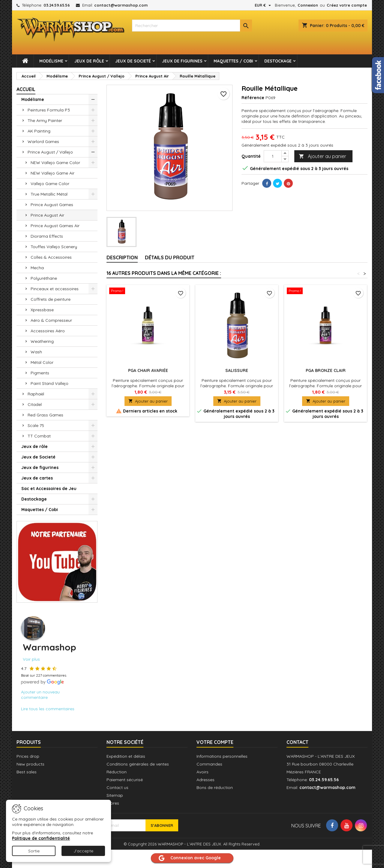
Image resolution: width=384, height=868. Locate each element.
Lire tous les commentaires (48, 709)
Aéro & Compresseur (51, 320)
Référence (253, 98)
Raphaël (36, 394)
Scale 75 (36, 425)
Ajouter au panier (322, 156)
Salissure (237, 370)
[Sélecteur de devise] (264, 5)
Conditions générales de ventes (138, 764)
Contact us (117, 787)
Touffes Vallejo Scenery (54, 247)
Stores (113, 803)
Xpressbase (42, 310)
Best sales (27, 772)
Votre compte (215, 742)
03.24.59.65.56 (57, 5)
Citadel (35, 404)
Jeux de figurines (182, 61)
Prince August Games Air (55, 226)
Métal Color (42, 362)
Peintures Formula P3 (49, 110)
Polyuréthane (44, 278)
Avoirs (202, 772)
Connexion (308, 5)
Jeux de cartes (37, 478)
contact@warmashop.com (121, 5)
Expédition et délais (126, 756)
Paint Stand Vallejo (49, 383)
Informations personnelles (222, 756)
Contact (297, 742)
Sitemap (115, 795)
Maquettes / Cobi (233, 61)
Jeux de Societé (133, 61)
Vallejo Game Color (50, 184)
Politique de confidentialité (41, 838)
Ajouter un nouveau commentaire (40, 695)
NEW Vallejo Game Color (55, 163)
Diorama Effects (47, 236)
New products (30, 764)
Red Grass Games (45, 415)
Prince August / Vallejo (50, 152)
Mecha (37, 268)
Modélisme (51, 61)
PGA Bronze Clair (326, 370)
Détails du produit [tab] (170, 257)
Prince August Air (47, 215)
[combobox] (192, 26)
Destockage (278, 61)
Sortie (34, 851)
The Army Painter (45, 120)
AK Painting (39, 131)
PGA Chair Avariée (148, 370)
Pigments (40, 373)
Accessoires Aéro (48, 331)
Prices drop (28, 756)
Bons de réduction (215, 787)
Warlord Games (43, 142)
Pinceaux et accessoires (55, 289)
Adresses (205, 780)
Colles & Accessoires (51, 257)
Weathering (42, 341)
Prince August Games (52, 205)
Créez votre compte (347, 5)
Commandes (209, 764)
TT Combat (39, 436)
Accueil (26, 89)
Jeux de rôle (89, 61)
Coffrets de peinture (51, 299)
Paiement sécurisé (125, 780)
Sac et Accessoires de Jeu (49, 489)
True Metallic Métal (49, 194)
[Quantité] (273, 156)
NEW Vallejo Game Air (52, 173)
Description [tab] (122, 257)
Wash (36, 352)
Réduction (117, 772)
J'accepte (83, 851)
